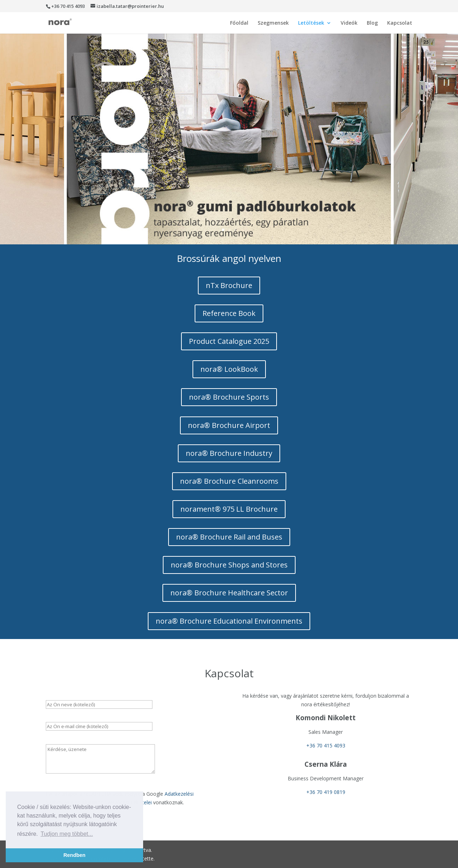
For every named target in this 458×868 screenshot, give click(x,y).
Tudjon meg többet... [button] (67, 834)
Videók (349, 23)
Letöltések (311, 23)
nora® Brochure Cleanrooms (229, 481)
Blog (372, 23)
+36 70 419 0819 (326, 792)
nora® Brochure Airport (229, 425)
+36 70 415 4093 (326, 745)
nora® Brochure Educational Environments (229, 621)
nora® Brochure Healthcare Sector (229, 593)
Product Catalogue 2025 (229, 341)
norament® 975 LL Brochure (229, 509)
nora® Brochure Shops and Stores (229, 565)
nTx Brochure (229, 285)
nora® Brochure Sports (229, 397)
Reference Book (229, 313)
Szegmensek (273, 23)
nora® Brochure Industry (229, 453)
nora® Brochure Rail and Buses (229, 537)
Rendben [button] (74, 855)
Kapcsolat (400, 23)
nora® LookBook (229, 369)
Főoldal (239, 23)
